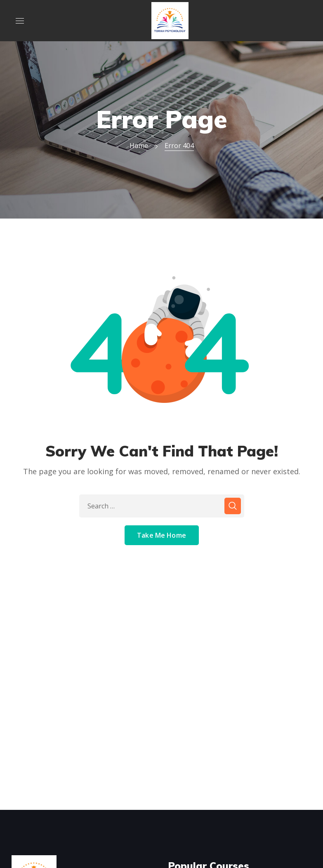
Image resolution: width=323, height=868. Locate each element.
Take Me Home (161, 535)
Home (139, 146)
